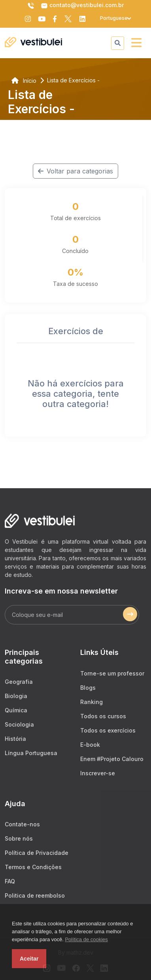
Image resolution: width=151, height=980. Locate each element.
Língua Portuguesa (31, 753)
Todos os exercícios (108, 730)
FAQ (10, 881)
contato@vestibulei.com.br (82, 6)
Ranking (92, 702)
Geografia (19, 682)
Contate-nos (22, 824)
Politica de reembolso (35, 895)
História (15, 739)
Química (16, 710)
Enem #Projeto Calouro (112, 759)
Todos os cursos (103, 716)
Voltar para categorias (75, 171)
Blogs (88, 688)
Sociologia (19, 724)
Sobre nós (19, 838)
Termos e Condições (33, 867)
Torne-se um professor (112, 673)
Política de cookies (86, 939)
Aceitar (29, 959)
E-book (90, 745)
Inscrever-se (98, 773)
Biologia (16, 696)
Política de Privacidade (37, 853)
